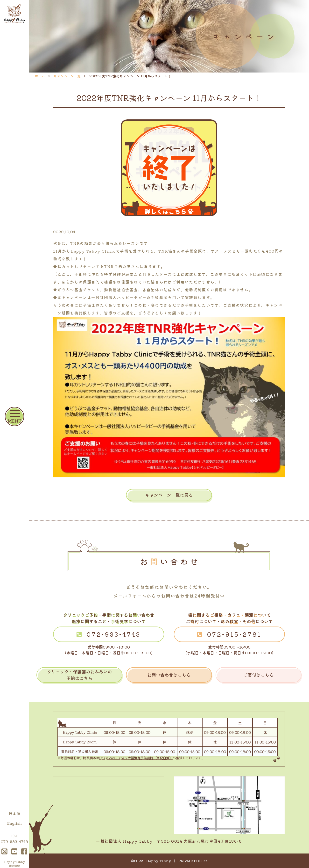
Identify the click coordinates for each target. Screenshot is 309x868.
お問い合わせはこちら (169, 675)
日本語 (14, 813)
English (14, 823)
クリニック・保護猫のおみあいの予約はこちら (79, 675)
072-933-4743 (114, 634)
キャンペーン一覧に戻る (169, 495)
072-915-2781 (234, 634)
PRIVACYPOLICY (193, 861)
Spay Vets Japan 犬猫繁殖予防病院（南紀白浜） (136, 758)
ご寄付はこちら (259, 675)
